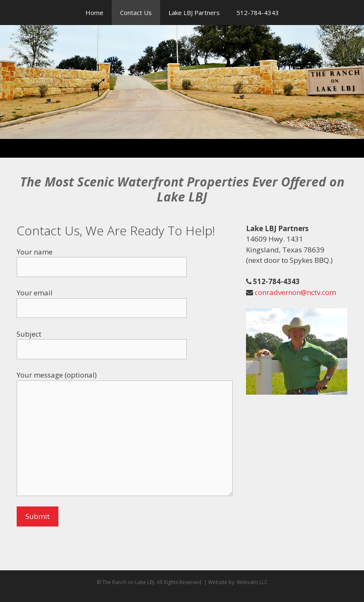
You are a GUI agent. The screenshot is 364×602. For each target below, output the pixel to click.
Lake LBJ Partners (194, 13)
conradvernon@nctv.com (295, 292)
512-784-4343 (258, 13)
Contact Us (136, 13)
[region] (182, 82)
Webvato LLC (252, 582)
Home (94, 13)
